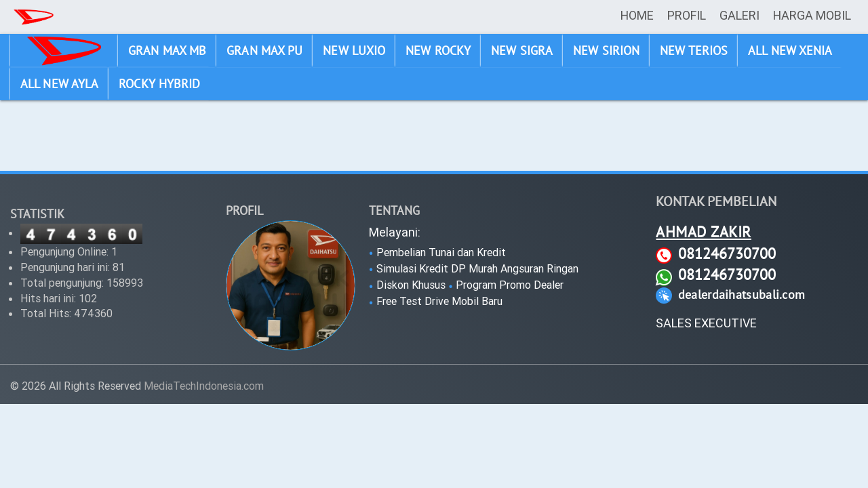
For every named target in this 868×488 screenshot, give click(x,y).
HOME (637, 15)
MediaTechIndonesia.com (204, 386)
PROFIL (687, 15)
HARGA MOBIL (812, 15)
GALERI (739, 15)
